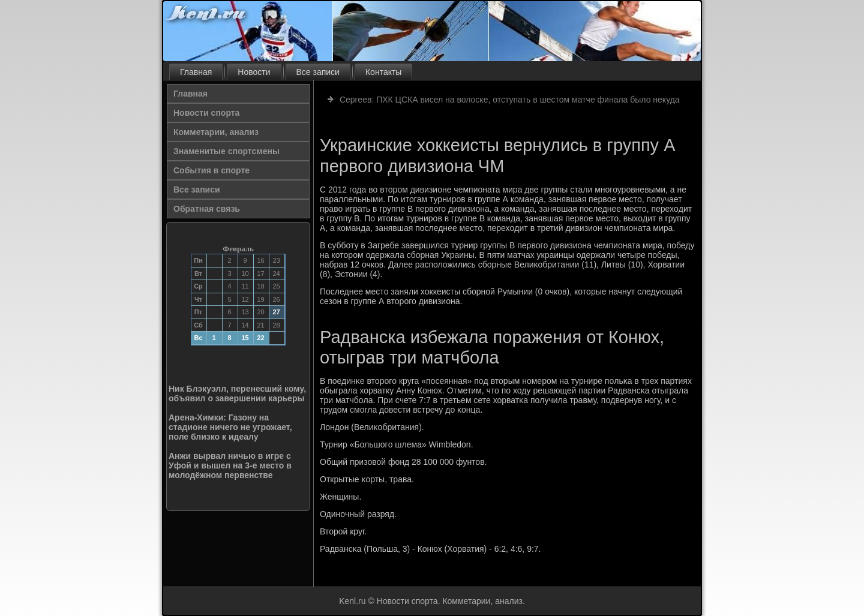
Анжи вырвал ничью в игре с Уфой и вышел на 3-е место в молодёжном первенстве (230, 465)
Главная (196, 72)
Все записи (318, 72)
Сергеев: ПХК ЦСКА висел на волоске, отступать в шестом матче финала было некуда (510, 100)
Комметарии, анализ (216, 132)
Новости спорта (206, 113)
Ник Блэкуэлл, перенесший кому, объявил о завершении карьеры (237, 393)
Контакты (383, 72)
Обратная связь (207, 209)
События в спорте (211, 170)
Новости (254, 72)
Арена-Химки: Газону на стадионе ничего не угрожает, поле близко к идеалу (230, 427)
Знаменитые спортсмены (226, 151)
